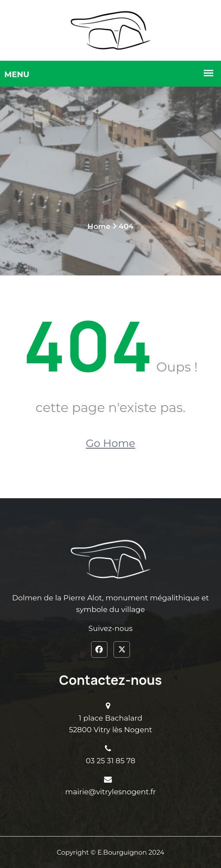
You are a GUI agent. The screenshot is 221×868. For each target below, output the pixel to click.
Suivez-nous (110, 628)
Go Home (110, 443)
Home (99, 226)
